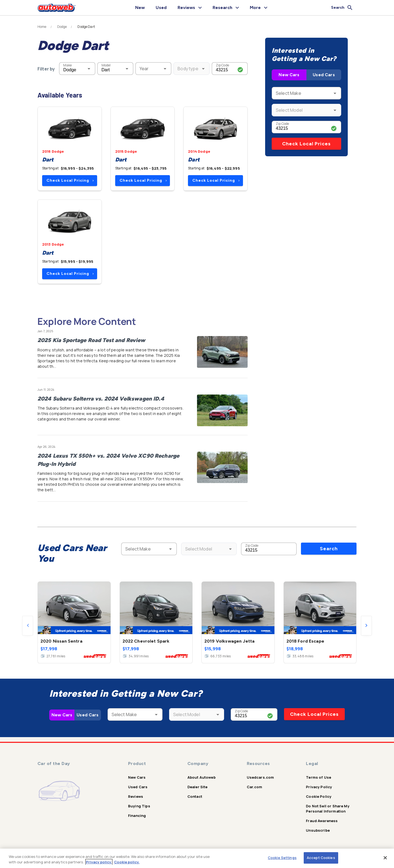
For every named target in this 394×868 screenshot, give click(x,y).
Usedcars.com (260, 777)
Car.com (255, 787)
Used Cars (324, 75)
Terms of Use (318, 777)
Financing (137, 816)
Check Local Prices (306, 144)
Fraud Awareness (322, 821)
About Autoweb (202, 777)
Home (42, 27)
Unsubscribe (318, 830)
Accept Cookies (321, 858)
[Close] (385, 858)
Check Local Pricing (70, 180)
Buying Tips (139, 806)
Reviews (136, 796)
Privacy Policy (319, 787)
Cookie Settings (282, 858)
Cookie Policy (319, 796)
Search (329, 549)
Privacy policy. (99, 862)
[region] (197, 858)
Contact (195, 796)
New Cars (289, 75)
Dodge (62, 27)
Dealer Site (198, 787)
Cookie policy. (127, 862)
